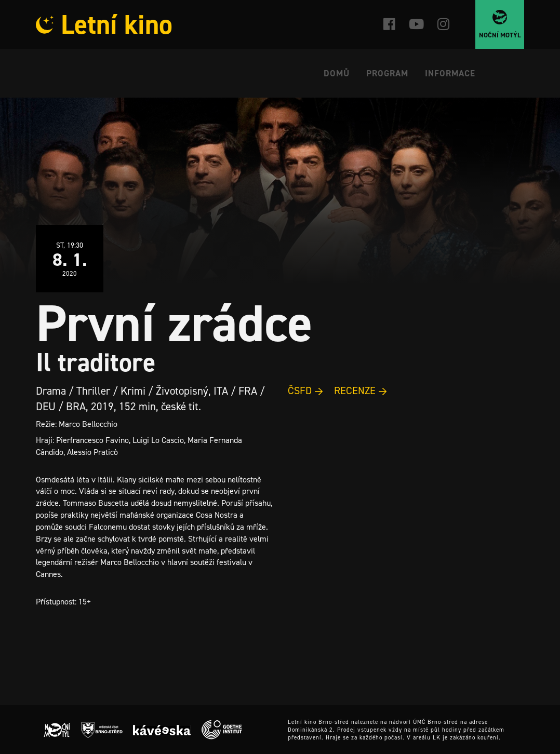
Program (387, 73)
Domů (337, 73)
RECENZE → (361, 391)
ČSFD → (306, 391)
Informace (450, 73)
